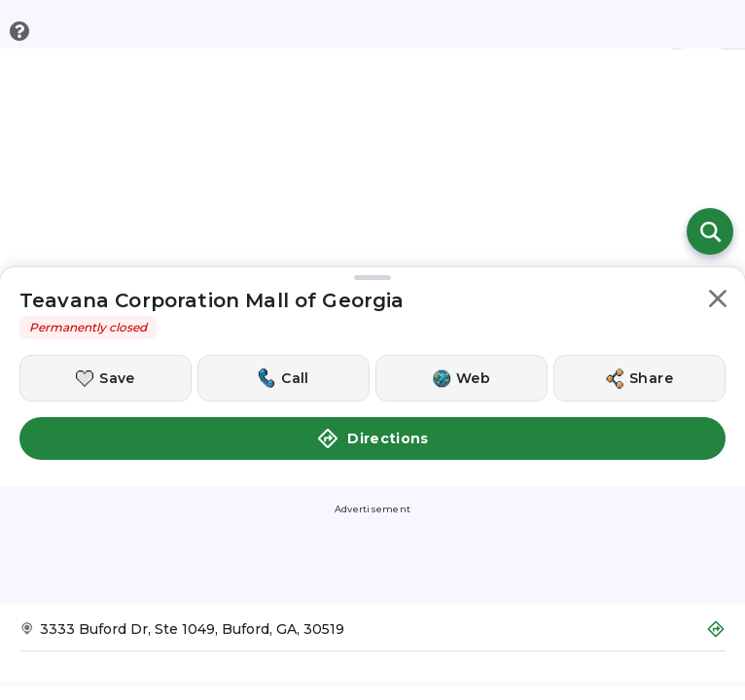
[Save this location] (106, 378)
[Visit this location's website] (461, 378)
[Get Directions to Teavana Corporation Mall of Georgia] (372, 635)
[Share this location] (639, 378)
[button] (718, 302)
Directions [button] (372, 438)
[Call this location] (284, 378)
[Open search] (710, 231)
